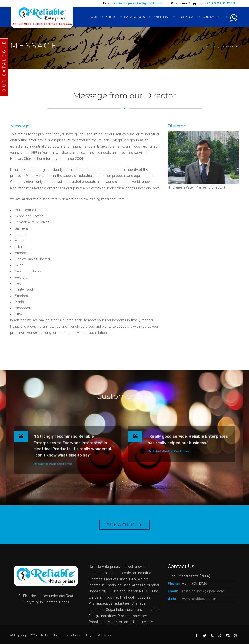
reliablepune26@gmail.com (203, 591)
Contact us (213, 17)
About (111, 17)
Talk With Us (121, 525)
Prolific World (102, 635)
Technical (186, 17)
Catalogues (135, 17)
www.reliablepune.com (200, 599)
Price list (161, 17)
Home (93, 17)
